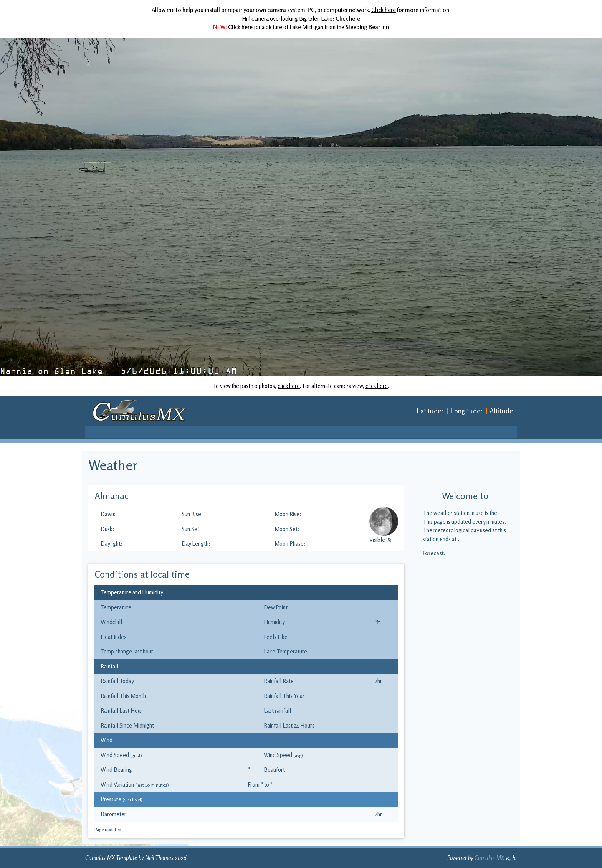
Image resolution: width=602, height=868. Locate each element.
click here (289, 386)
